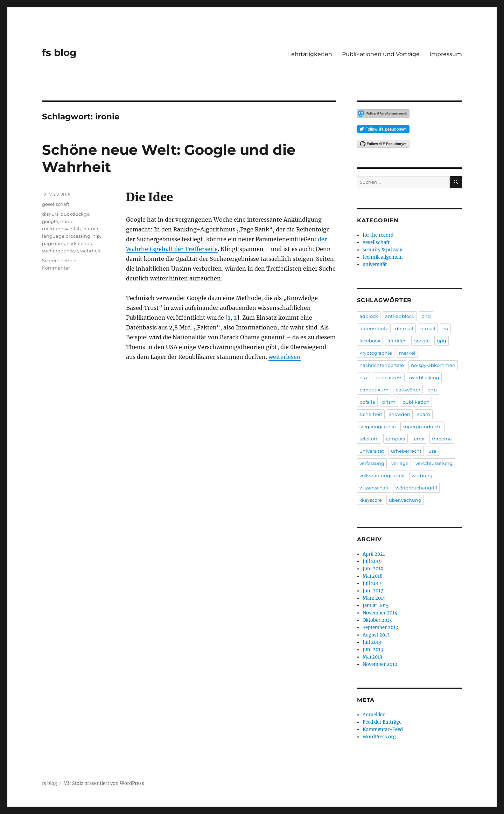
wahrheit (90, 251)
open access (388, 377)
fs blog (59, 53)
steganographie (378, 426)
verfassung (372, 463)
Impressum (446, 54)
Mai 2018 (373, 576)
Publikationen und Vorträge (381, 54)
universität (375, 265)
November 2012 (380, 664)
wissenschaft (374, 488)
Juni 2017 (373, 591)
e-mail (428, 328)
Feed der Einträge (382, 722)
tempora (395, 439)
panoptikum (374, 390)
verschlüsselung (434, 463)
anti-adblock (400, 316)
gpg (442, 341)
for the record (378, 235)
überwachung (405, 500)
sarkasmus (79, 243)
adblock (369, 316)
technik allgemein (383, 257)
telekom (369, 439)
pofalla (367, 402)
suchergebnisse (60, 251)
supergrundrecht (422, 426)
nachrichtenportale (382, 365)
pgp (432, 390)
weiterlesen (285, 357)
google (50, 221)
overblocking (424, 377)
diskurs (50, 214)
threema (442, 439)
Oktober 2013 (377, 620)
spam (424, 414)
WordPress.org (379, 737)
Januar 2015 (376, 606)
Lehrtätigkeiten (310, 54)
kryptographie (376, 353)
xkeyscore (371, 500)
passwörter (408, 390)
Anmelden (374, 715)
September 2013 (380, 628)
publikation (416, 402)
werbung (422, 475)
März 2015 (374, 598)
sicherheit (371, 414)
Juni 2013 (373, 650)
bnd (426, 316)
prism (389, 402)
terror (419, 439)
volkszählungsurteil (382, 475)
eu (445, 328)
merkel (407, 353)
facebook (370, 341)
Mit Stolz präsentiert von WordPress (104, 783)
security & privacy (382, 250)
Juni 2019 (373, 569)
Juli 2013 (372, 642)
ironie (67, 221)
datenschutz (374, 328)
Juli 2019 (372, 561)
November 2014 (380, 613)
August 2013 (376, 635)
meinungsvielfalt (62, 229)
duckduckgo (75, 214)
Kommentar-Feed (383, 729)
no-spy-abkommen (433, 365)
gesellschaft (56, 204)
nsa (363, 377)
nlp (96, 236)
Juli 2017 (372, 583)
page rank (54, 243)
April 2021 (374, 554)
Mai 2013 (372, 657)
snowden (400, 414)
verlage (400, 463)
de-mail (404, 328)
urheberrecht (406, 451)
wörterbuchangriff (416, 488)
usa (432, 451)
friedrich (397, 341)
